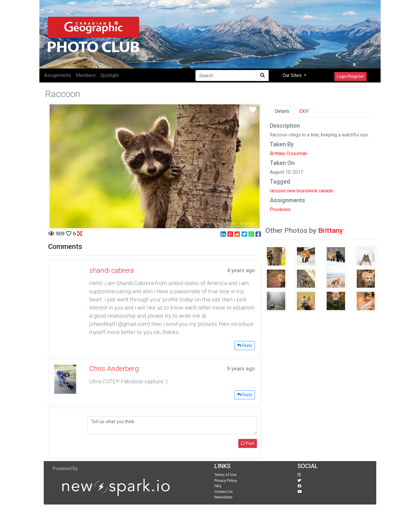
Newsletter (223, 497)
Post (248, 443)
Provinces (280, 209)
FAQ (218, 486)
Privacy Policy (226, 480)
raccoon (278, 191)
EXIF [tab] (304, 111)
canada (326, 191)
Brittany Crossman (288, 153)
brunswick (307, 191)
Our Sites (293, 75)
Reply (245, 345)
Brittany (331, 231)
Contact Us (224, 492)
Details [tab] (282, 111)
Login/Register (350, 76)
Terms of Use (225, 475)
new (291, 191)
